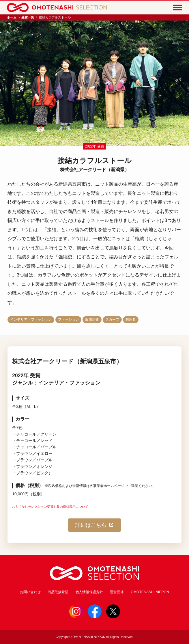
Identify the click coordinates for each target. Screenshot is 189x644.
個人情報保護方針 (89, 592)
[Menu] (177, 8)
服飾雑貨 (92, 320)
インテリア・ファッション (31, 320)
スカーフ (112, 320)
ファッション (68, 320)
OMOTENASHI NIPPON (150, 592)
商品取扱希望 (58, 592)
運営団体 (117, 592)
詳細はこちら (95, 525)
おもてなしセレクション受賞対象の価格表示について (50, 507)
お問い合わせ (30, 592)
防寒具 (131, 320)
